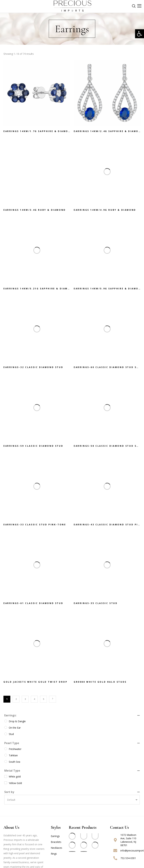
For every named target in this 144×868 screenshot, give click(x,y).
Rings (54, 854)
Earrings (55, 836)
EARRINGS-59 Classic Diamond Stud (33, 448)
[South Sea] (6, 761)
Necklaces (56, 848)
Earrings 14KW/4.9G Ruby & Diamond (105, 212)
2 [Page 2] (16, 699)
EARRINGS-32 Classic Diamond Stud (33, 369)
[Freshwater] (6, 749)
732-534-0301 (128, 858)
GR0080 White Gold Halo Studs (100, 684)
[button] (140, 34)
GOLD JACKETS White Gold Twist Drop (35, 684)
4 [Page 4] (34, 699)
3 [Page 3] (25, 699)
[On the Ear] (6, 727)
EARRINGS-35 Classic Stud (96, 605)
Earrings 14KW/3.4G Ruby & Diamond (35, 212)
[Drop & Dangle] (6, 721)
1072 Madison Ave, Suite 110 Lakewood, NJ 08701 (128, 840)
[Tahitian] (6, 755)
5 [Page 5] (43, 699)
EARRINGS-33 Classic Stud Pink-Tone (35, 526)
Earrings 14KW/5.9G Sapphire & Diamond (108, 290)
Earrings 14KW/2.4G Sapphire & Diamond (108, 131)
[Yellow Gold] (6, 783)
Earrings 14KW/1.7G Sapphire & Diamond (38, 131)
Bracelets (56, 842)
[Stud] (6, 734)
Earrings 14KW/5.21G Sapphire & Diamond (39, 290)
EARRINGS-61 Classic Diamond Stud (33, 605)
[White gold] (6, 776)
